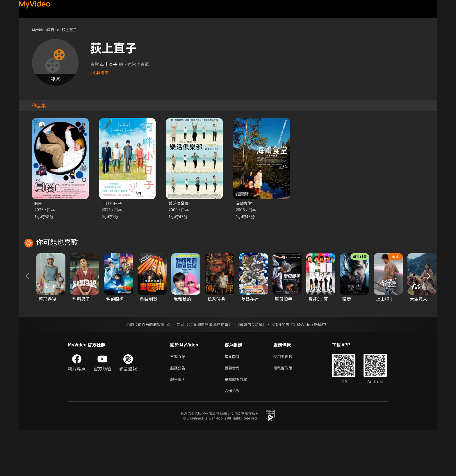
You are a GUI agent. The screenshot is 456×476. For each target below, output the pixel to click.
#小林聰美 (100, 72)
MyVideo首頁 (45, 30)
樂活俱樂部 (179, 203)
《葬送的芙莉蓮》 (254, 367)
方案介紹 (179, 399)
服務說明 (179, 423)
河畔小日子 (112, 203)
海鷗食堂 (244, 203)
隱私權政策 (288, 411)
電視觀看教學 (238, 423)
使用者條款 (288, 399)
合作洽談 (233, 436)
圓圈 (39, 203)
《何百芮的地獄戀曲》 (149, 367)
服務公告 (179, 411)
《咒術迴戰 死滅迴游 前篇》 (208, 367)
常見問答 (233, 399)
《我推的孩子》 (288, 367)
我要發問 (233, 411)
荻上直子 (74, 30)
